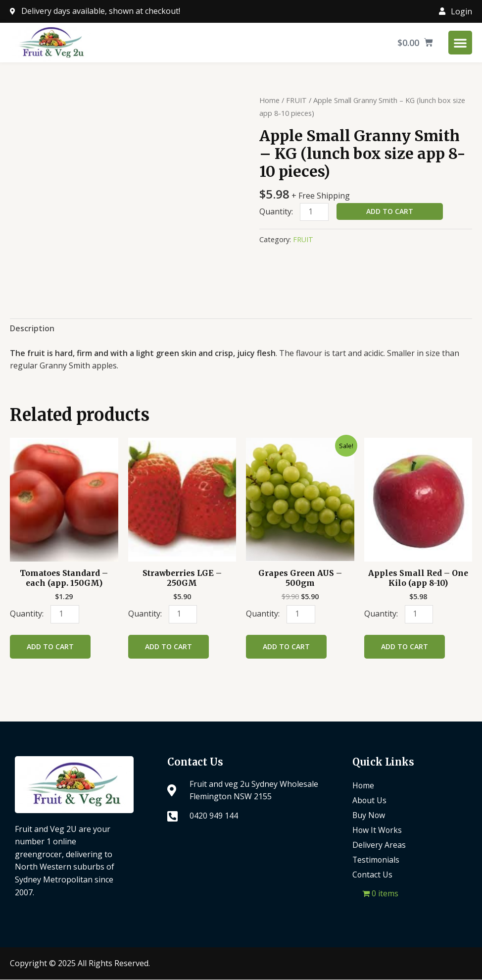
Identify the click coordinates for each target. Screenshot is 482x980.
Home (269, 100)
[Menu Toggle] (460, 43)
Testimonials (376, 860)
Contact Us (373, 875)
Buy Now (369, 816)
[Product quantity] (314, 212)
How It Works (378, 830)
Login (461, 11)
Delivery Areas (379, 845)
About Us (370, 801)
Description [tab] (32, 328)
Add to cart (390, 211)
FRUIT (296, 100)
